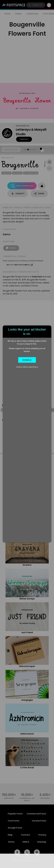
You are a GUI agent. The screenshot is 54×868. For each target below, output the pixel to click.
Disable (27, 360)
